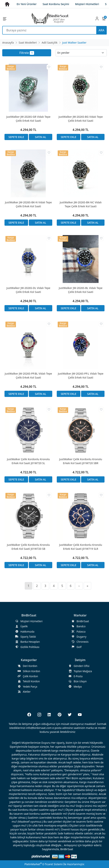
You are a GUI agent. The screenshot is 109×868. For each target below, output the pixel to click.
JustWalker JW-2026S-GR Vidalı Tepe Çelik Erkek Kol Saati (28, 119)
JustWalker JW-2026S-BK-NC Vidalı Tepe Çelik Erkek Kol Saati (81, 204)
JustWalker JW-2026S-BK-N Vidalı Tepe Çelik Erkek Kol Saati (28, 204)
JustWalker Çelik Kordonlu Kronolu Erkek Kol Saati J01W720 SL (28, 461)
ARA (102, 30)
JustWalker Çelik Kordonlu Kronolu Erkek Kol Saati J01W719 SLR (81, 547)
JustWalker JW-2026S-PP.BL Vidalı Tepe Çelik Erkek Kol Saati (28, 376)
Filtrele (27, 53)
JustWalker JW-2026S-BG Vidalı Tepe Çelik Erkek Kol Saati (81, 119)
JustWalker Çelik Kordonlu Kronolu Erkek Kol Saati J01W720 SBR (81, 461)
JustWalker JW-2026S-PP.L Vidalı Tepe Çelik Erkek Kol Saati (81, 376)
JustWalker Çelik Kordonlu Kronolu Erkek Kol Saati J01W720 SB (28, 547)
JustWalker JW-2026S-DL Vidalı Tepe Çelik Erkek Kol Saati (28, 290)
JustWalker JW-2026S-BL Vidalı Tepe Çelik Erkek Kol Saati (81, 290)
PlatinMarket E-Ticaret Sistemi (43, 864)
